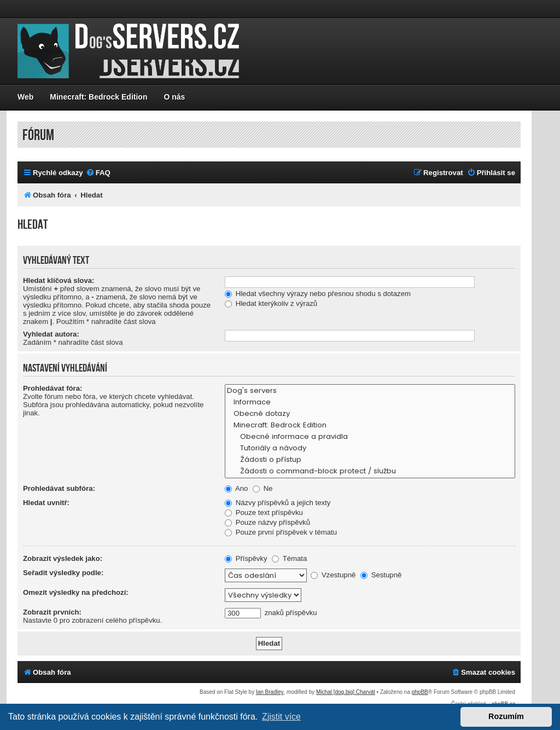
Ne (263, 488)
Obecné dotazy (370, 414)
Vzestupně (333, 575)
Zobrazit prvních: (52, 612)
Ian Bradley (270, 692)
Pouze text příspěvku (264, 512)
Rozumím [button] (506, 716)
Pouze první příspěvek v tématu (281, 532)
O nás (174, 97)
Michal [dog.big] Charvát (346, 692)
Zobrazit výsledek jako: (63, 558)
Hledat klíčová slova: (59, 280)
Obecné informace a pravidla (370, 437)
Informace (370, 402)
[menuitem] (98, 173)
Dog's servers (370, 391)
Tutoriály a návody (370, 448)
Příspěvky (246, 558)
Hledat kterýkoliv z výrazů (271, 303)
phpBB (420, 692)
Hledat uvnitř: (46, 503)
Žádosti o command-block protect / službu (370, 471)
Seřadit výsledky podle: (63, 573)
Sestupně (381, 575)
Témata (289, 558)
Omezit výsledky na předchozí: (76, 592)
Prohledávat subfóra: (59, 488)
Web (25, 97)
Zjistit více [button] (281, 717)
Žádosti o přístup (370, 460)
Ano (236, 488)
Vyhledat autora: (51, 334)
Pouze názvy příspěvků (267, 522)
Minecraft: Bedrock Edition (98, 97)
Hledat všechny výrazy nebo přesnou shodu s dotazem (318, 294)
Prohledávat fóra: (52, 388)
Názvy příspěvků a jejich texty (278, 503)
